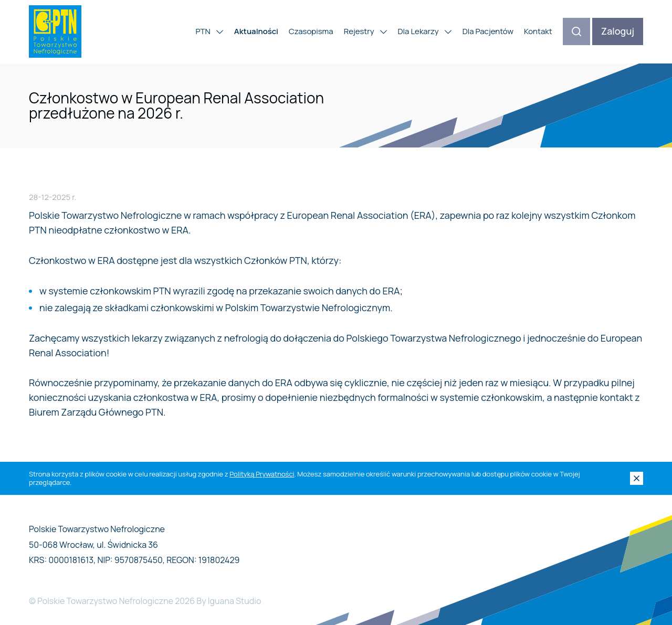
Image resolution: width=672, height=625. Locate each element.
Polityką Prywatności (262, 474)
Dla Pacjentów (488, 31)
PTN (210, 31)
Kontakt (538, 31)
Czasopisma (311, 31)
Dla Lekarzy (425, 31)
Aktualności (256, 31)
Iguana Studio (235, 601)
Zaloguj (618, 31)
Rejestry (366, 31)
